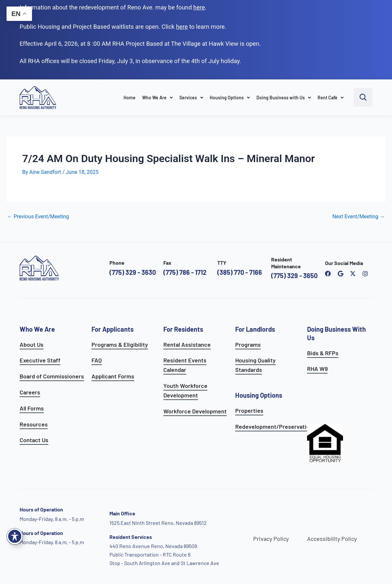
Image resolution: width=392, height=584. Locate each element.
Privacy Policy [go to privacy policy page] (271, 539)
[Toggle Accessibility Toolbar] (15, 536)
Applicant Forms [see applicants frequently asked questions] (113, 376)
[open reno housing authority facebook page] (328, 274)
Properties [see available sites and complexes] (249, 410)
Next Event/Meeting (359, 217)
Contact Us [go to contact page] (34, 440)
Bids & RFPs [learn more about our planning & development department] (323, 353)
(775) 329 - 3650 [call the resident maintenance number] (294, 275)
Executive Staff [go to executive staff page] (40, 360)
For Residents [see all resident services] (183, 329)
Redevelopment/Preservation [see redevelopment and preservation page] (274, 426)
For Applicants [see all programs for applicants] (113, 329)
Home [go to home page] (130, 98)
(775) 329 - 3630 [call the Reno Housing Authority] (133, 272)
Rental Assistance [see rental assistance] (187, 344)
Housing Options (230, 98)
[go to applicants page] (182, 27)
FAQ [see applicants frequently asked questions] (97, 360)
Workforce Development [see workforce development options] (195, 411)
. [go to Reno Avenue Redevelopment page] (200, 7)
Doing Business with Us (284, 98)
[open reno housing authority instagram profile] (365, 274)
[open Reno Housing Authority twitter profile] (353, 274)
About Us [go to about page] (32, 344)
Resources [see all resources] (34, 424)
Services (191, 98)
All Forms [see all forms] (32, 408)
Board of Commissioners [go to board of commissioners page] (52, 376)
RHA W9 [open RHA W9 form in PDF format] (317, 369)
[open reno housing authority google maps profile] (340, 274)
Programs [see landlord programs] (248, 344)
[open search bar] (363, 97)
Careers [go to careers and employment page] (30, 392)
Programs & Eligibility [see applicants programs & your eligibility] (120, 344)
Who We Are (157, 98)
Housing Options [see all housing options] (259, 395)
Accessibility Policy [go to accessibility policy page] (332, 539)
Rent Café (331, 98)
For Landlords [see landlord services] (255, 329)
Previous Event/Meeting (38, 217)
